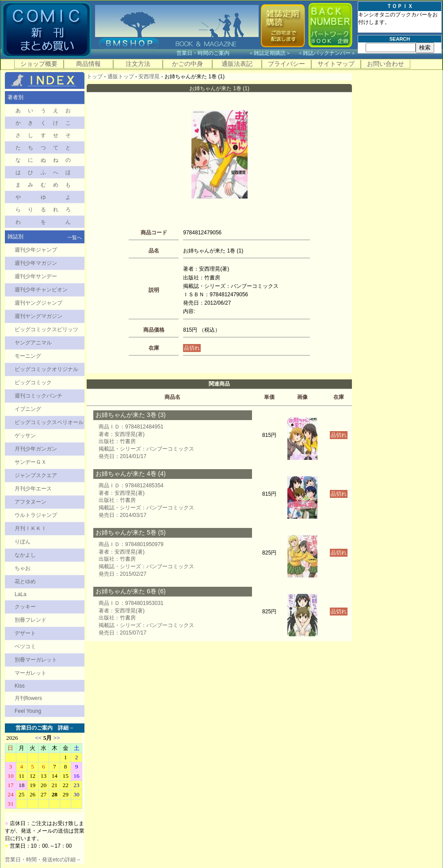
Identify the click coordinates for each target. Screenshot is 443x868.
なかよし (25, 555)
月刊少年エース (33, 489)
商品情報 (88, 64)
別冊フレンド (31, 620)
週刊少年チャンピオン (41, 290)
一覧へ (74, 237)
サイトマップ (336, 64)
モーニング (28, 356)
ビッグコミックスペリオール (49, 422)
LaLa (21, 594)
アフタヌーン (31, 502)
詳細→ (66, 728)
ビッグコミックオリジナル (46, 369)
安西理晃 (149, 76)
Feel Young (28, 711)
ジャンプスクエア (36, 475)
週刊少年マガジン (36, 263)
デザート (25, 633)
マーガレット (31, 673)
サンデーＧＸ (31, 462)
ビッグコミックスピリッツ (46, 329)
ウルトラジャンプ (36, 515)
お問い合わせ (386, 64)
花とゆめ (25, 581)
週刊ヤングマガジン (38, 316)
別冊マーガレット (36, 660)
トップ (95, 76)
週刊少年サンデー (36, 276)
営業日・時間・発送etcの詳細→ (43, 860)
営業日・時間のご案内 (212, 53)
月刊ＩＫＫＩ (31, 528)
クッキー (25, 607)
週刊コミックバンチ (38, 396)
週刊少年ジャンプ (36, 250)
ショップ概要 (39, 64)
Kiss (20, 686)
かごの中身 (187, 64)
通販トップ (121, 76)
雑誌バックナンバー (327, 53)
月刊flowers (28, 698)
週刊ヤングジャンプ (38, 303)
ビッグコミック (33, 382)
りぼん (23, 542)
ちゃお (23, 568)
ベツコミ (25, 646)
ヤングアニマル (33, 343)
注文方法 (138, 64)
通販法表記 (237, 64)
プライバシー (286, 64)
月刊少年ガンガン (36, 449)
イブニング (28, 409)
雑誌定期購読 (270, 53)
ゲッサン (25, 436)
